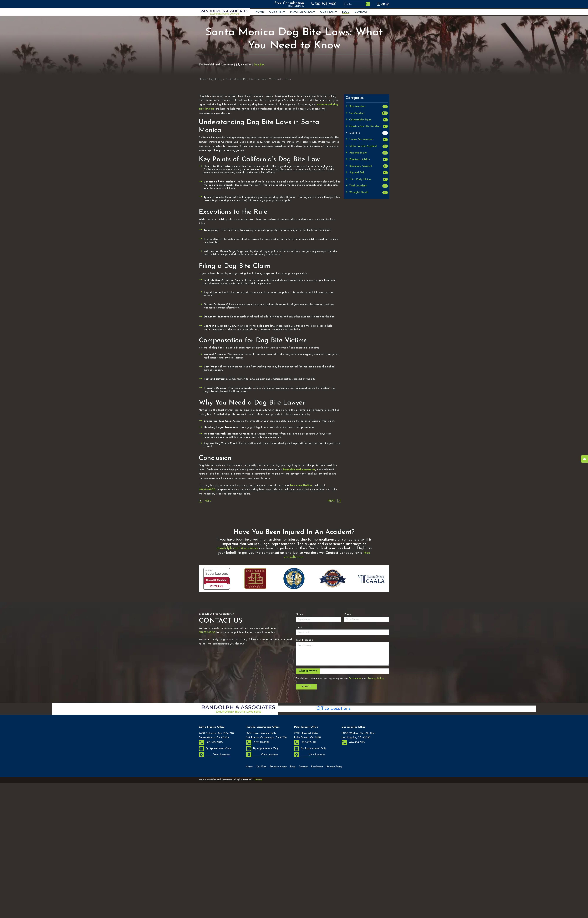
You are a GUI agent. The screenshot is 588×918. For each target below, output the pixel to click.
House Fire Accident (369, 140)
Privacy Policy (376, 679)
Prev (208, 501)
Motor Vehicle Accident (369, 146)
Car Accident (369, 113)
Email (299, 627)
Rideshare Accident (369, 166)
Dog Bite (259, 65)
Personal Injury (369, 153)
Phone (348, 614)
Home (260, 12)
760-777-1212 (305, 742)
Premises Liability (369, 159)
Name (299, 614)
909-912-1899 (258, 742)
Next (331, 501)
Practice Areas (301, 12)
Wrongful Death (369, 193)
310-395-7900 (326, 4)
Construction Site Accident (369, 126)
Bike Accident (369, 107)
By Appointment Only (215, 749)
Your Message (304, 640)
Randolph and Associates (299, 470)
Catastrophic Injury (369, 120)
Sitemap (258, 780)
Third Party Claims (369, 179)
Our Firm (276, 12)
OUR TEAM (327, 12)
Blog (346, 12)
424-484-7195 (353, 742)
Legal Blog (216, 79)
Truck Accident (369, 186)
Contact (361, 12)
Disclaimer (355, 679)
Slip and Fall (369, 173)
